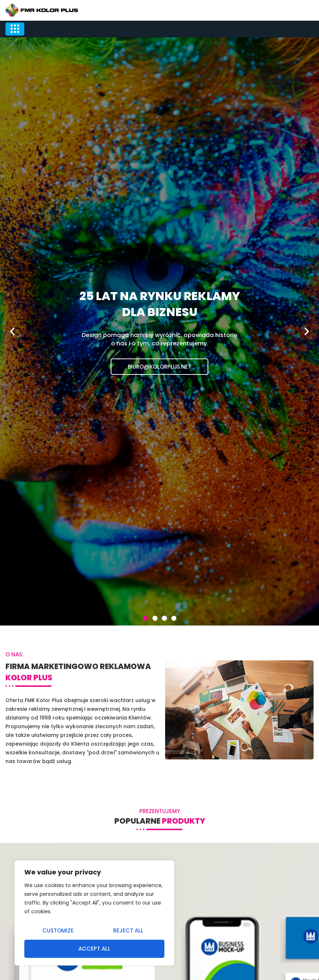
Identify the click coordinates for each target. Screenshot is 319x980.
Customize (58, 930)
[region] (94, 913)
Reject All (128, 930)
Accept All (94, 949)
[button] (146, 618)
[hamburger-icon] (15, 29)
